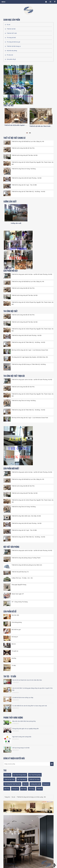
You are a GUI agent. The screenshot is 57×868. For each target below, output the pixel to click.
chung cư (15, 789)
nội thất (24, 789)
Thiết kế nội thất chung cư (13, 46)
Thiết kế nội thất (10, 29)
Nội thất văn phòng (11, 51)
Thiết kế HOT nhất (11, 33)
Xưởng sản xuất (16, 223)
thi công (32, 789)
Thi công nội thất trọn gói (13, 42)
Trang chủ (7, 797)
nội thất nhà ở (22, 779)
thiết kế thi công (34, 779)
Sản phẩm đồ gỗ (10, 59)
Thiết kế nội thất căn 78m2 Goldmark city (43, 126)
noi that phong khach (20, 775)
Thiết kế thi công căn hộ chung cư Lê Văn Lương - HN (31, 797)
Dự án (8, 25)
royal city (7, 775)
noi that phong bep (35, 775)
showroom (46, 784)
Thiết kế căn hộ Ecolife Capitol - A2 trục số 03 (19, 125)
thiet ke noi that (9, 779)
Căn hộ (25, 784)
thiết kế (39, 789)
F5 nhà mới (9, 55)
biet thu (7, 789)
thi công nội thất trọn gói (12, 784)
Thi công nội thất (10, 38)
